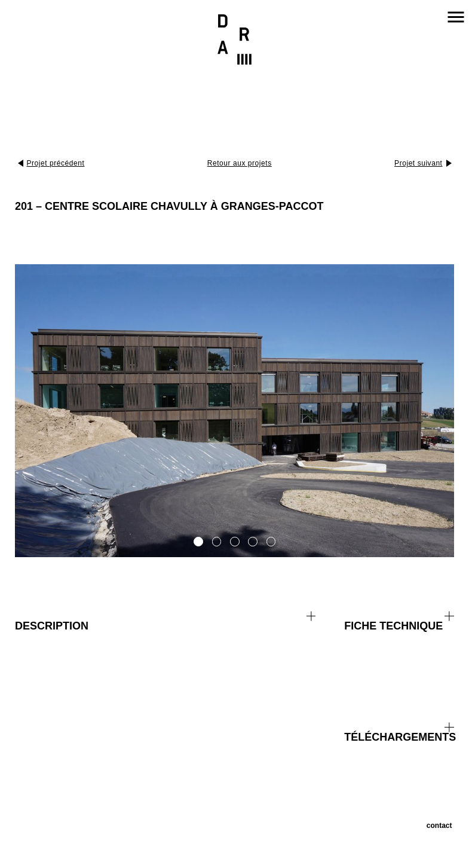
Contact (439, 826)
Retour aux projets (240, 163)
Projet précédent (56, 163)
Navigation (456, 16)
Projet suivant (418, 163)
